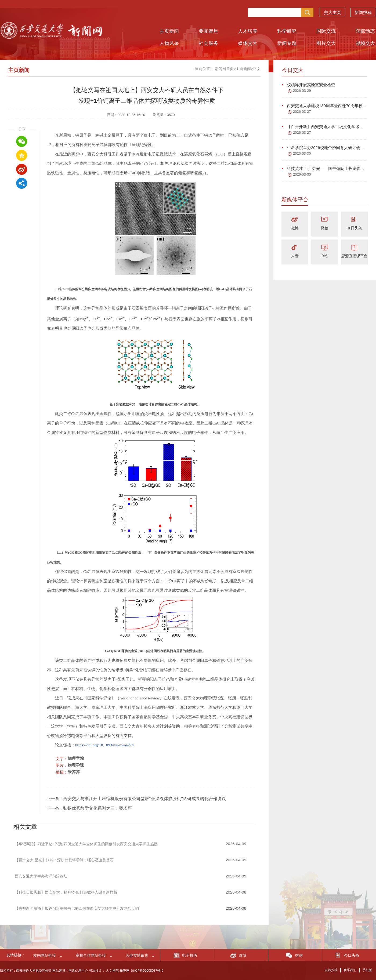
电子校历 (190, 955)
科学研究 (287, 31)
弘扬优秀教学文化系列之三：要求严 (97, 808)
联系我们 (350, 970)
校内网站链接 (45, 955)
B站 (325, 256)
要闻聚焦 (208, 31)
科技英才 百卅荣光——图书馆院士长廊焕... (323, 168)
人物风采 (169, 43)
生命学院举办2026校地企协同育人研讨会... (323, 148)
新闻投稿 (363, 14)
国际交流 (326, 31)
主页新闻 (169, 31)
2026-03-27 (302, 112)
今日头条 (355, 228)
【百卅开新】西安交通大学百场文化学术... (322, 127)
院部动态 (365, 31)
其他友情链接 (137, 955)
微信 (325, 228)
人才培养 (248, 31)
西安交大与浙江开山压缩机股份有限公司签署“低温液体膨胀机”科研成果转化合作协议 (144, 799)
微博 (295, 228)
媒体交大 (248, 43)
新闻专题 (287, 43)
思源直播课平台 (355, 256)
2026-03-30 (302, 153)
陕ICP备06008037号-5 (147, 971)
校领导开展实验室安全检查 (309, 85)
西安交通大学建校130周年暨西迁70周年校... (324, 106)
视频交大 (365, 43)
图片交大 (326, 43)
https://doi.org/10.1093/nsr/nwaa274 (104, 745)
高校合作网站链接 (91, 955)
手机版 (367, 970)
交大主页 (332, 14)
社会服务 (208, 43)
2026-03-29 (302, 91)
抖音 (295, 256)
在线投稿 (331, 970)
